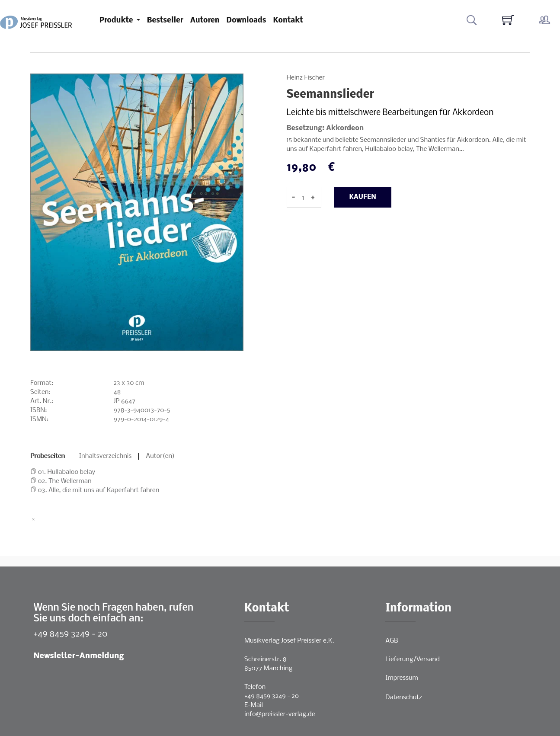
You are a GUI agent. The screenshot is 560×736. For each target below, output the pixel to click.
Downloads (246, 21)
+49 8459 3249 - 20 (71, 634)
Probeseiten (48, 456)
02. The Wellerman (65, 481)
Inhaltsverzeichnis (106, 456)
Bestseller (165, 21)
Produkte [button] (117, 21)
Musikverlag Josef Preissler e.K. (289, 641)
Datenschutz (404, 698)
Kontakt (288, 21)
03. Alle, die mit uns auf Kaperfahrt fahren (99, 490)
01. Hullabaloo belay (67, 472)
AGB (392, 641)
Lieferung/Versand (413, 659)
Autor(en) (160, 456)
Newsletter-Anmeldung (79, 656)
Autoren (205, 21)
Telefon (255, 687)
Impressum (402, 678)
